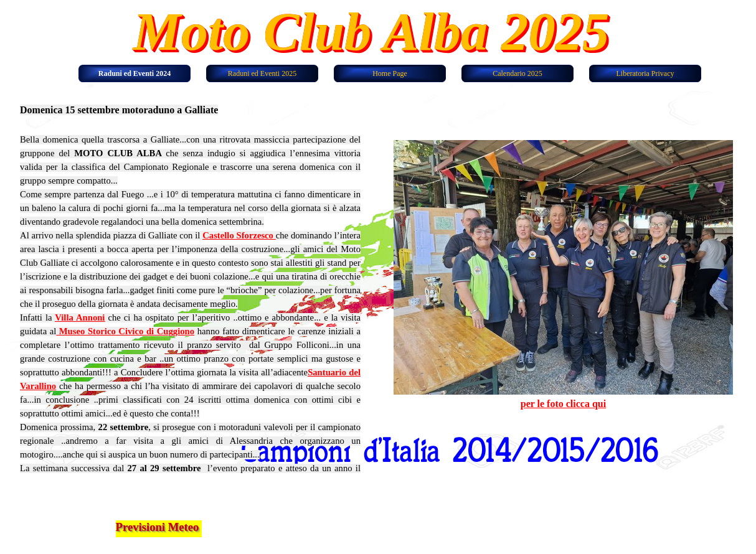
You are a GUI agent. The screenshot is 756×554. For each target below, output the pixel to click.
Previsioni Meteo (158, 527)
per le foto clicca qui (563, 404)
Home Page (390, 73)
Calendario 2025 (517, 73)
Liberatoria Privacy (645, 73)
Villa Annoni (80, 317)
